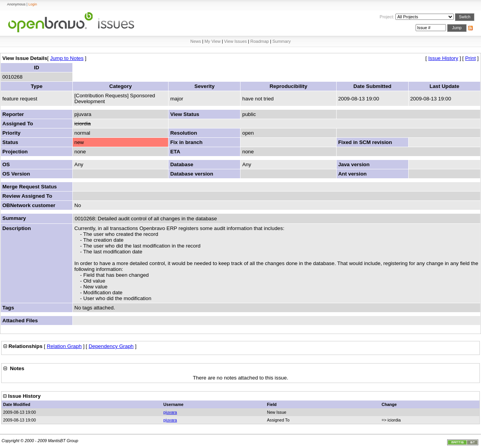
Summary (282, 41)
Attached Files (20, 321)
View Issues (236, 41)
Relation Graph (64, 346)
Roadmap (260, 41)
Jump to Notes (67, 58)
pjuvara (170, 412)
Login (33, 4)
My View (212, 41)
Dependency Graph (111, 346)
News (196, 41)
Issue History (443, 58)
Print (470, 58)
